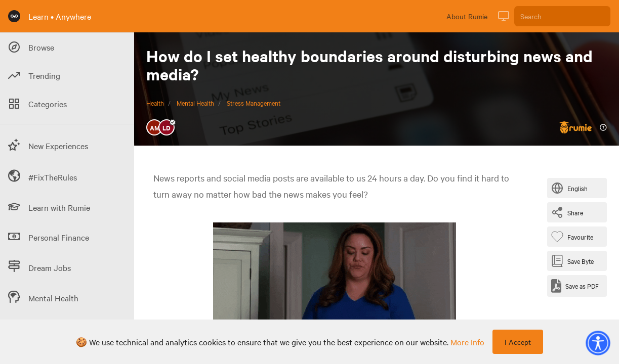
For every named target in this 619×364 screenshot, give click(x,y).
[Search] (562, 16)
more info (467, 342)
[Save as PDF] (575, 286)
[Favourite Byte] (574, 237)
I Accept (518, 342)
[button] (598, 343)
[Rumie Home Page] (14, 16)
